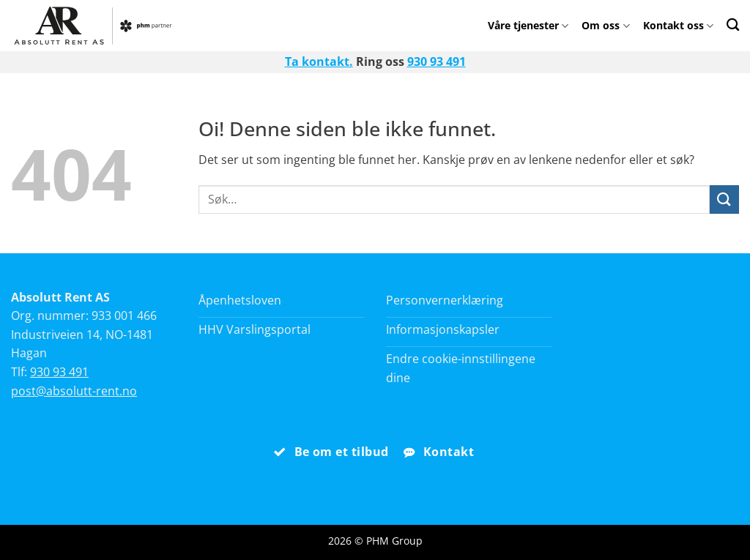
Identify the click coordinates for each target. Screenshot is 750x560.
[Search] (733, 25)
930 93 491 (437, 61)
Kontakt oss (678, 25)
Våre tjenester (528, 25)
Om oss (605, 25)
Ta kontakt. (319, 61)
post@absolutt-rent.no (74, 391)
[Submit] (724, 199)
